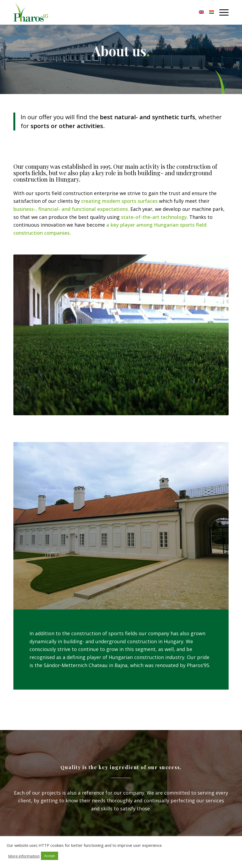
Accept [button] (50, 856)
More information (24, 856)
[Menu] (221, 12)
